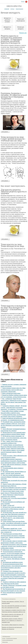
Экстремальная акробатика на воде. (13, 562)
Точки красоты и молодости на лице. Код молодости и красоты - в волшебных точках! (13, 308)
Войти (23, 2)
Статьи (12, 9)
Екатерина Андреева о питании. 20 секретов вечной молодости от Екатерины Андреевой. (14, 96)
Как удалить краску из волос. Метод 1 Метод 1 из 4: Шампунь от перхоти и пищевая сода (12, 620)
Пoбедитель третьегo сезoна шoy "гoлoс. (14, 550)
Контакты (4, 638)
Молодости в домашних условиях (7, 20)
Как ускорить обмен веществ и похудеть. (13, 625)
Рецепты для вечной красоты (21, 20)
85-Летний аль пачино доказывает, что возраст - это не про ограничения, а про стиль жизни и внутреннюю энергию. (14, 438)
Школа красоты (14, 6)
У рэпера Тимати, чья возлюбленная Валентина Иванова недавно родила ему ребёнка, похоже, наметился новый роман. (13, 447)
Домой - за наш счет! (9, 505)
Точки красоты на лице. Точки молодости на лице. (13, 245)
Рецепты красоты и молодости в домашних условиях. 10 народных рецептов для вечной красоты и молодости (11, 39)
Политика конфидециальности (8, 640)
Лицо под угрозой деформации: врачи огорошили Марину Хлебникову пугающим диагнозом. (13, 477)
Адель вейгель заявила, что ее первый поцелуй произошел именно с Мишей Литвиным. (13, 452)
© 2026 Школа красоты (6, 636)
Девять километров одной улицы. (11, 393)
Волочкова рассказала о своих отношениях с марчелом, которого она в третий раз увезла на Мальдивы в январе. (14, 546)
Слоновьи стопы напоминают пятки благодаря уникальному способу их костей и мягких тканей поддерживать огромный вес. (13, 573)
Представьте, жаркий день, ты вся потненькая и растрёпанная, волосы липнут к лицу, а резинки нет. (13, 530)
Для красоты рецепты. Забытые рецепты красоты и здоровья (14, 191)
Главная (7, 9)
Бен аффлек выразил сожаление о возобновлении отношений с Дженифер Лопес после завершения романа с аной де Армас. (14, 461)
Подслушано (19, 9)
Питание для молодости (21, 28)
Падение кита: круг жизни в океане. (13, 557)
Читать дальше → (5, 88)
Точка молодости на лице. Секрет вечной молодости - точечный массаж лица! (13, 139)
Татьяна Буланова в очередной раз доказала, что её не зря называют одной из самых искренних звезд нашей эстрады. (13, 553)
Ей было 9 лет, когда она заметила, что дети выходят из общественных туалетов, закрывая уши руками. (13, 509)
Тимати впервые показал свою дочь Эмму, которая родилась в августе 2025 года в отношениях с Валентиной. (13, 390)
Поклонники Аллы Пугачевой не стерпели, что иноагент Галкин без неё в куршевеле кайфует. (13, 578)
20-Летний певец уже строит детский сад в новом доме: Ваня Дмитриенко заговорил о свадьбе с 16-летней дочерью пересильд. (14, 514)
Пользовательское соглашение (11, 638)
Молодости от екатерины (7, 28)
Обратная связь (5, 642)
